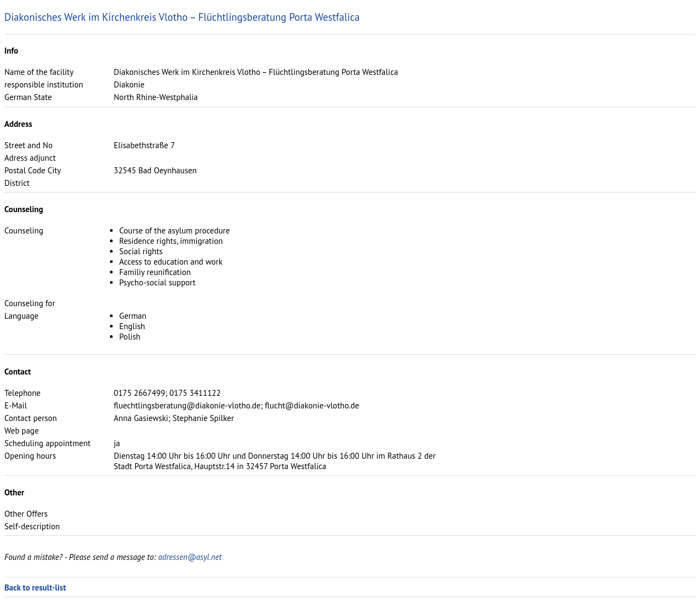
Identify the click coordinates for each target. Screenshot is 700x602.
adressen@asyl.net (190, 557)
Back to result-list (35, 588)
